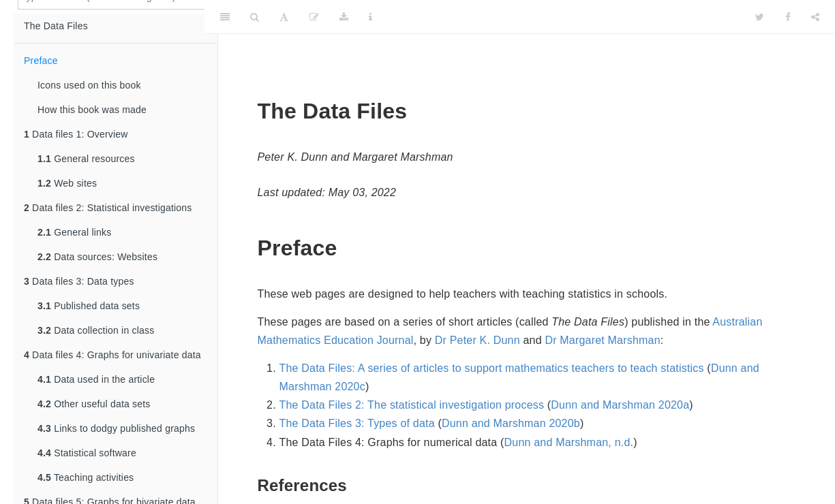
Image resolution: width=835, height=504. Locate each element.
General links (74, 232)
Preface (41, 61)
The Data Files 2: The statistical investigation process (412, 405)
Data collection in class (96, 330)
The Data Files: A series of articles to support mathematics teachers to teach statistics (492, 368)
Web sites (67, 183)
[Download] (344, 17)
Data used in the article (96, 379)
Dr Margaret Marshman (602, 340)
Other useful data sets (94, 404)
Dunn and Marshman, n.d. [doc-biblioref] (569, 442)
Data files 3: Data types (79, 281)
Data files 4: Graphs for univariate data (112, 355)
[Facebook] (788, 17)
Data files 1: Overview (76, 134)
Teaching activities (86, 477)
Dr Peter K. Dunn (477, 340)
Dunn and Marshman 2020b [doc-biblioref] (511, 423)
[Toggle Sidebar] (225, 17)
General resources (86, 159)
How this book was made (92, 110)
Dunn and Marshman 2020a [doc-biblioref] (620, 405)
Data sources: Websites (97, 257)
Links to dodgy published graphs (116, 428)
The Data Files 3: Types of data (357, 423)
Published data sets (89, 306)
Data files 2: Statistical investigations (108, 208)
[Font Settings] (284, 17)
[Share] (815, 17)
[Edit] (314, 17)
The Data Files (56, 26)
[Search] (255, 17)
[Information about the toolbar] (370, 17)
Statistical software (87, 453)
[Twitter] (760, 17)
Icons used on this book (89, 85)
